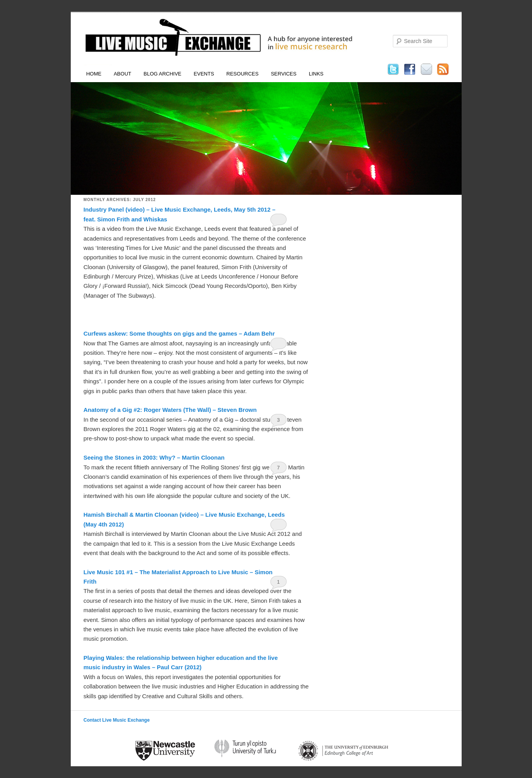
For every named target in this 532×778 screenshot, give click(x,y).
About (123, 74)
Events (204, 74)
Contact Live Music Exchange (117, 720)
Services (284, 74)
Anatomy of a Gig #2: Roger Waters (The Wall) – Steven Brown (170, 410)
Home (94, 74)
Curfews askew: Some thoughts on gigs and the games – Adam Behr (179, 333)
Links (316, 74)
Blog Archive (162, 74)
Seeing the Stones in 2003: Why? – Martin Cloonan (154, 457)
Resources (242, 74)
